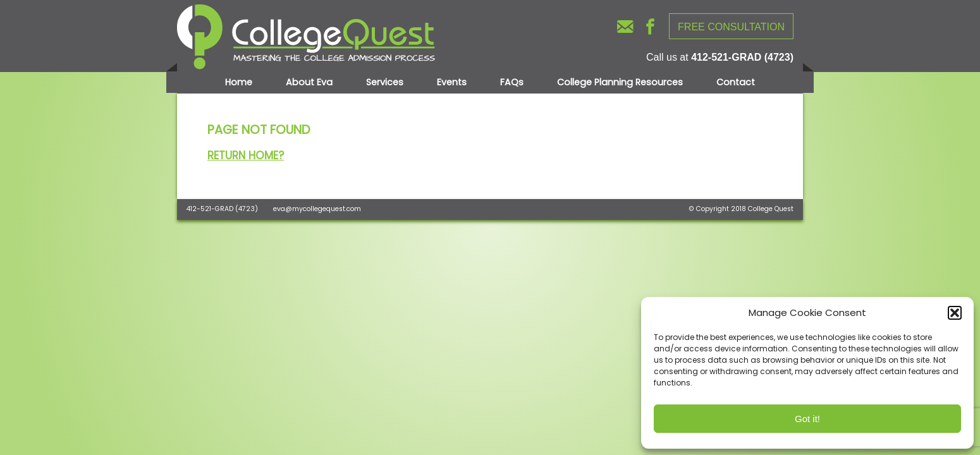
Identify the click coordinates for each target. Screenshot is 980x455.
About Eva (309, 82)
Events (452, 82)
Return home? (246, 155)
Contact (736, 82)
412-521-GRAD (210, 209)
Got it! (807, 419)
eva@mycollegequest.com (317, 209)
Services (385, 82)
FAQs (512, 82)
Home (239, 82)
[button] (955, 313)
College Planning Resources (620, 82)
